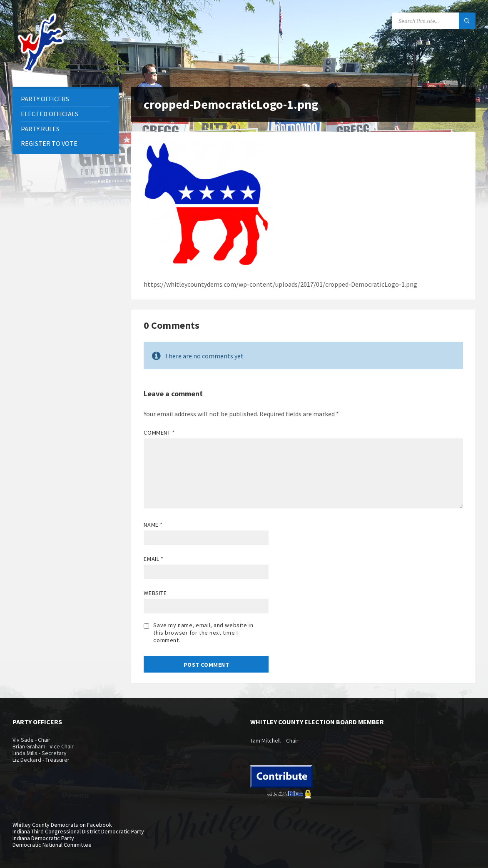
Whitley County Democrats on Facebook (62, 825)
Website (155, 593)
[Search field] (434, 21)
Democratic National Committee (52, 845)
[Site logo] (42, 70)
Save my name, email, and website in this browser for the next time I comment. (203, 633)
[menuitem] (66, 99)
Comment (159, 433)
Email (153, 559)
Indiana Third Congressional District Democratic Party (78, 831)
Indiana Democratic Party (43, 838)
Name (153, 525)
